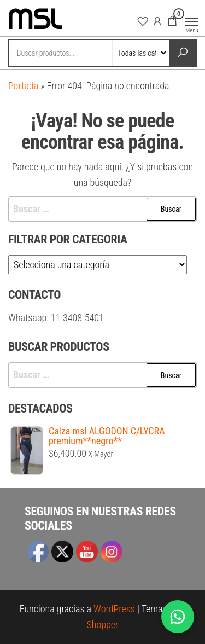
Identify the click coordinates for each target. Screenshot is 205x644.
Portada (23, 86)
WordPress (114, 609)
